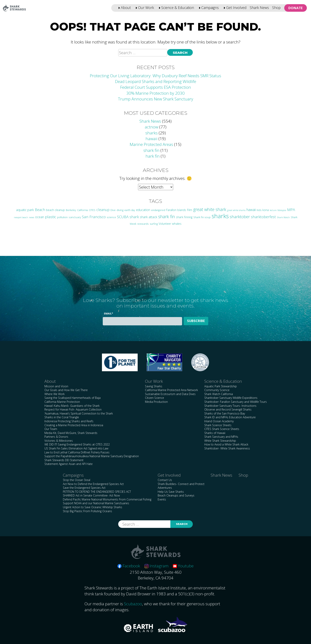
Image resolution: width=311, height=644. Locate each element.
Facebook (129, 566)
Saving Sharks (154, 386)
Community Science (217, 390)
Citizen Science (155, 398)
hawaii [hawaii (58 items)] (251, 210)
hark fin (153, 156)
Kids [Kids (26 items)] (259, 210)
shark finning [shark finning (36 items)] (184, 217)
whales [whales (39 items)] (177, 224)
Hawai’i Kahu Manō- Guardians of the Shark (72, 406)
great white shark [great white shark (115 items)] (210, 209)
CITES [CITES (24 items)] (92, 210)
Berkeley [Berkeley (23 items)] (71, 210)
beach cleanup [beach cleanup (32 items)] (55, 210)
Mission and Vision (56, 386)
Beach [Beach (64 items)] (40, 210)
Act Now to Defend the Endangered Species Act (93, 484)
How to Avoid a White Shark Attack (226, 444)
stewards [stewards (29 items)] (143, 224)
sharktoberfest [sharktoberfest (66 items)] (263, 217)
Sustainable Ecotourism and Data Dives (170, 394)
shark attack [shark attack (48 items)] (149, 217)
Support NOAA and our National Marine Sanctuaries (96, 503)
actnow (152, 127)
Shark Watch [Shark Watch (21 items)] (283, 217)
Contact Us (165, 480)
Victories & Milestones (59, 441)
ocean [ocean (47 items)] (40, 217)
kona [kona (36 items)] (266, 210)
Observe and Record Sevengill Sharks (228, 409)
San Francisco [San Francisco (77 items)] (94, 217)
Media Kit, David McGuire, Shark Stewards (71, 433)
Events (162, 499)
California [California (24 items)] (83, 210)
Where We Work (55, 394)
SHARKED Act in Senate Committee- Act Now (91, 495)
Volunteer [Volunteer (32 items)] (165, 224)
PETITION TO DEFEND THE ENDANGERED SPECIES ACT (97, 492)
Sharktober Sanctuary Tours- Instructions (230, 406)
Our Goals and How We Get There (66, 390)
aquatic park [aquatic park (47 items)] (25, 210)
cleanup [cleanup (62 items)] (103, 210)
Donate (296, 8)
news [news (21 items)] (32, 217)
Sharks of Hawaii (215, 433)
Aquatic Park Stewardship (221, 386)
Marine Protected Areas (151, 144)
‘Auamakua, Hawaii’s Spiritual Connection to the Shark (79, 413)
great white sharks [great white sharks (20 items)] (236, 210)
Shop (276, 8)
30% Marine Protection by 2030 (155, 93)
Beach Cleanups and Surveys (176, 495)
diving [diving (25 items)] (120, 210)
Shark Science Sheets (218, 425)
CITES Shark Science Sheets (222, 429)
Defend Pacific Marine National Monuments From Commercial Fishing (107, 499)
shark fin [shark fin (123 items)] (167, 216)
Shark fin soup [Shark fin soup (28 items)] (202, 217)
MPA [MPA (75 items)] (291, 210)
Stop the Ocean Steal (77, 480)
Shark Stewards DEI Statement (64, 460)
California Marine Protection (62, 402)
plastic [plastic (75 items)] (51, 217)
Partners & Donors (56, 437)
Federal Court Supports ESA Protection (156, 87)
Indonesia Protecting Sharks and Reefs (69, 421)
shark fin (151, 150)
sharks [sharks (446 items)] (220, 216)
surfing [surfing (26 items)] (154, 224)
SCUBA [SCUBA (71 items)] (123, 217)
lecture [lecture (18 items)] (273, 210)
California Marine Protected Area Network (171, 390)
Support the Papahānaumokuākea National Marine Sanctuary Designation (92, 456)
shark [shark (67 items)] (134, 217)
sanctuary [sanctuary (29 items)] (75, 217)
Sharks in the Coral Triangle (62, 417)
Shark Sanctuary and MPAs (221, 437)
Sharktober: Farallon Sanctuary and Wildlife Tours (236, 402)
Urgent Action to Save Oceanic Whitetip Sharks (93, 507)
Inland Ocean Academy (219, 421)
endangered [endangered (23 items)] (158, 210)
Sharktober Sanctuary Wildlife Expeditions (231, 398)
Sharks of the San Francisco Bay (225, 413)
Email (108, 314)
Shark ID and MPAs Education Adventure (230, 417)
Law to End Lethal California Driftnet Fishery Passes (77, 452)
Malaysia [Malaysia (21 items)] (282, 210)
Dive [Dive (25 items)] (113, 210)
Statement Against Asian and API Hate (69, 464)
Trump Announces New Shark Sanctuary (156, 99)
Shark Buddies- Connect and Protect (181, 484)
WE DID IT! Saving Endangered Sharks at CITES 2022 (77, 444)
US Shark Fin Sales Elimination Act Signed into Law (76, 448)
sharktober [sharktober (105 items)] (240, 217)
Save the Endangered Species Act (84, 488)
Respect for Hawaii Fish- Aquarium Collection (73, 409)
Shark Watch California (219, 394)
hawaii (152, 139)
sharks (152, 133)
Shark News (259, 8)
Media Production (156, 402)
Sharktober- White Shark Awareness (227, 448)
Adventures (165, 488)
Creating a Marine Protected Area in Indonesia (74, 425)
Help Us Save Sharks (171, 492)
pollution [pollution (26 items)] (62, 217)
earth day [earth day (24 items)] (130, 210)
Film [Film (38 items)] (190, 210)
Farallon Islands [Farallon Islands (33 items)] (176, 210)
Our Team (51, 429)
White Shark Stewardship (220, 441)
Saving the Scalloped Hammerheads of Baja (72, 398)
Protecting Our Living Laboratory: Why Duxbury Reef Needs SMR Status (155, 76)
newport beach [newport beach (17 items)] (21, 217)
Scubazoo (133, 604)
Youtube (183, 566)
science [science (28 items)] (111, 217)
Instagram (156, 566)
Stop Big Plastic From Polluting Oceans (87, 511)
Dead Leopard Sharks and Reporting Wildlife (156, 81)
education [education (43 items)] (143, 210)
